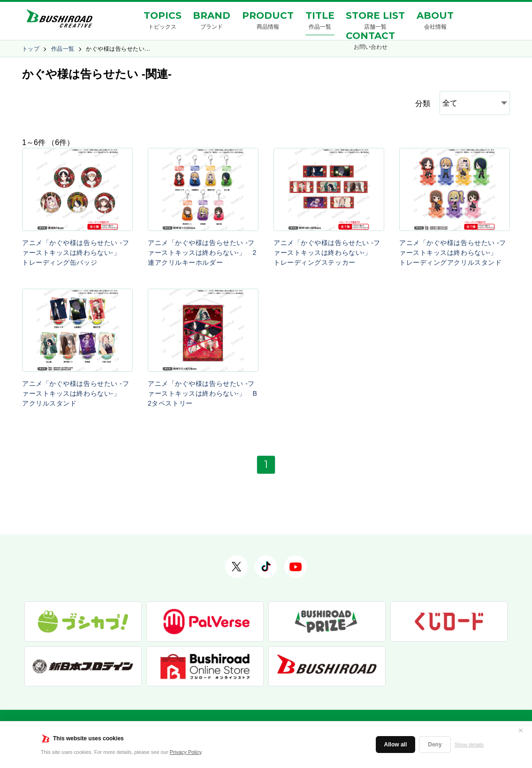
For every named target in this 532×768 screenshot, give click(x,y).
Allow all (396, 745)
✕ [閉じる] (521, 730)
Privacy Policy (186, 752)
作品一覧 (63, 49)
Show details (469, 745)
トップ (31, 49)
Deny (435, 745)
